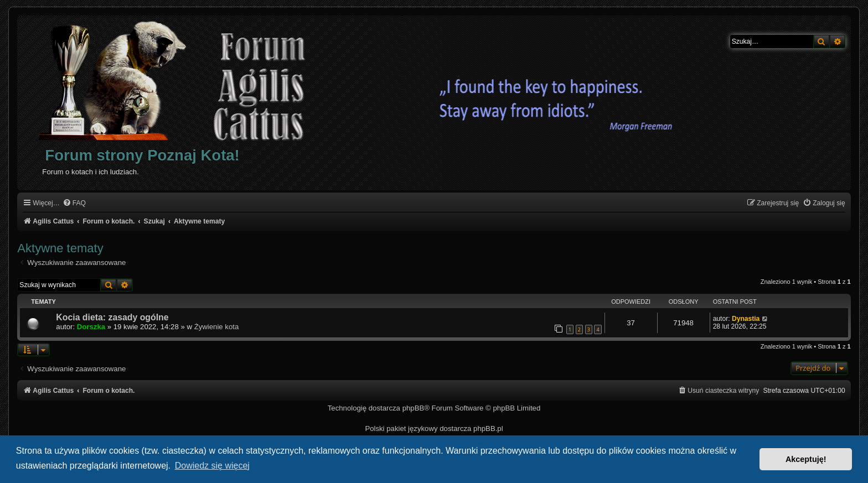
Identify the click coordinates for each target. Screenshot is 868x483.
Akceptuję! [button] (806, 459)
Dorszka (91, 327)
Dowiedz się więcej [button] (212, 466)
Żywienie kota (217, 327)
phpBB (414, 408)
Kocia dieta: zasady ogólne (112, 317)
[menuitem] (74, 203)
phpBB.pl (488, 429)
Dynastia (746, 319)
